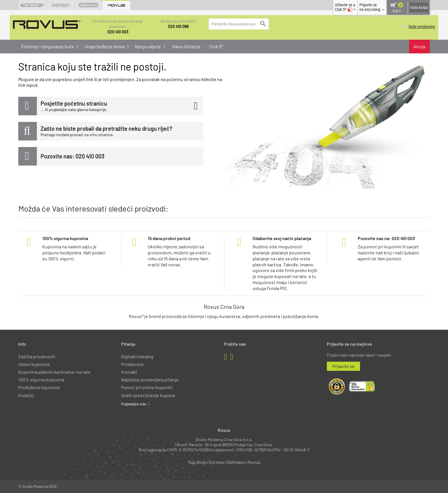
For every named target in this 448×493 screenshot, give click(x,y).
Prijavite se (343, 366)
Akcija (419, 46)
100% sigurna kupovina (41, 379)
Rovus (254, 462)
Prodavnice (132, 364)
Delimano (236, 462)
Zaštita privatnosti (37, 356)
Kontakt (129, 372)
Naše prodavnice (416, 27)
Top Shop (197, 462)
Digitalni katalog (137, 356)
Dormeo (217, 462)
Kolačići (26, 395)
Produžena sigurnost (39, 387)
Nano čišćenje (186, 46)
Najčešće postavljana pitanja (150, 379)
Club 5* (216, 46)
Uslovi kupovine (34, 364)
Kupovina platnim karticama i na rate (54, 372)
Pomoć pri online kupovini (147, 387)
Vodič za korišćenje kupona (148, 395)
